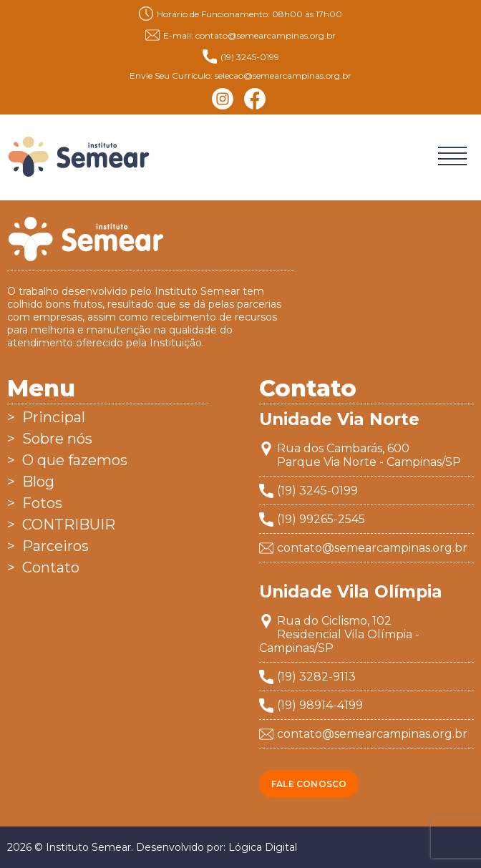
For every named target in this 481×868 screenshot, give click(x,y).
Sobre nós (57, 439)
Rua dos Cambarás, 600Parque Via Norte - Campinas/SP (369, 455)
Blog (38, 482)
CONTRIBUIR (69, 525)
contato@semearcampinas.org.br (372, 548)
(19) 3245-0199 (241, 57)
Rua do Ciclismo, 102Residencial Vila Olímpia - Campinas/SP (339, 634)
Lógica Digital (263, 847)
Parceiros (55, 546)
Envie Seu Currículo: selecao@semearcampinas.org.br (240, 75)
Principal (54, 417)
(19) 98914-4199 (320, 705)
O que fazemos (75, 460)
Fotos (42, 503)
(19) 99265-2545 (321, 519)
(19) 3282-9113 (316, 677)
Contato (51, 567)
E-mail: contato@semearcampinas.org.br (240, 35)
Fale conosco (309, 784)
